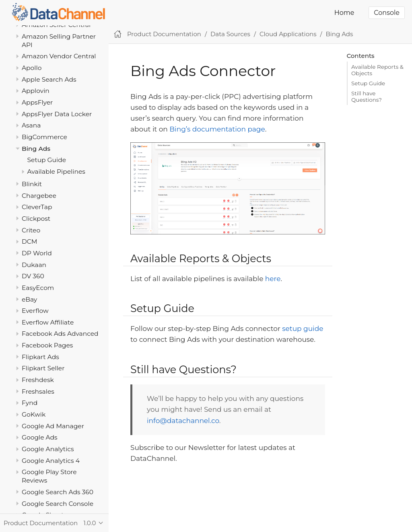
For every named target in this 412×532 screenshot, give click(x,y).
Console (387, 13)
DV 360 (33, 276)
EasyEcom (38, 288)
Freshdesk (38, 380)
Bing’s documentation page (217, 129)
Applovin (36, 91)
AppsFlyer (37, 102)
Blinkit (32, 184)
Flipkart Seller (43, 368)
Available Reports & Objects (377, 70)
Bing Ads (36, 149)
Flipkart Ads (40, 357)
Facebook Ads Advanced (60, 334)
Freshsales (38, 391)
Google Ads (40, 437)
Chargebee (39, 196)
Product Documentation (164, 34)
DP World (37, 253)
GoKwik (34, 414)
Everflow (35, 311)
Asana (31, 125)
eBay (29, 299)
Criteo (31, 230)
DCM (30, 241)
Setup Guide (47, 160)
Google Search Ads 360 (58, 492)
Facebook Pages (47, 345)
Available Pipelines (56, 172)
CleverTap (37, 207)
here (273, 279)
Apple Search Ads (49, 79)
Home (344, 13)
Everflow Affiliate (48, 322)
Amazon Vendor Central (59, 56)
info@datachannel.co (183, 421)
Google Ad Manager (53, 426)
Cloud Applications (288, 34)
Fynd (30, 403)
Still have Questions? (367, 97)
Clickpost (36, 219)
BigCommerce (44, 137)
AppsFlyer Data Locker (57, 114)
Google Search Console (58, 504)
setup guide (303, 329)
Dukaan (34, 265)
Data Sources (230, 34)
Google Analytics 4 (51, 461)
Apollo (32, 68)
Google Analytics (48, 449)
